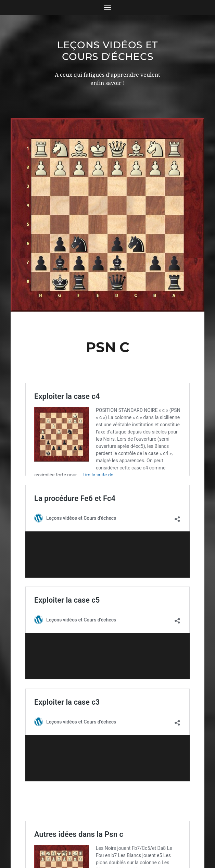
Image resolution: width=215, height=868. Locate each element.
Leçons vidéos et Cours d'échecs (107, 51)
